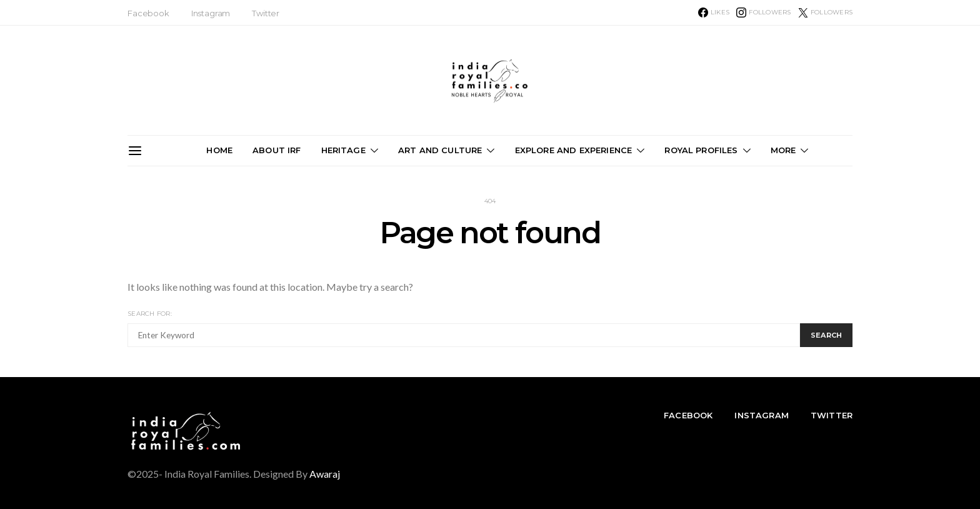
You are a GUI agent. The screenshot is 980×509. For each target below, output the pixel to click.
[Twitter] (825, 13)
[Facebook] (714, 13)
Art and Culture (440, 150)
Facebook (148, 13)
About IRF (277, 150)
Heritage (343, 150)
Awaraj (325, 474)
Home (219, 150)
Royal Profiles (701, 150)
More (783, 150)
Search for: (150, 314)
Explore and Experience (574, 150)
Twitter (266, 13)
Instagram (211, 13)
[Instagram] (763, 13)
